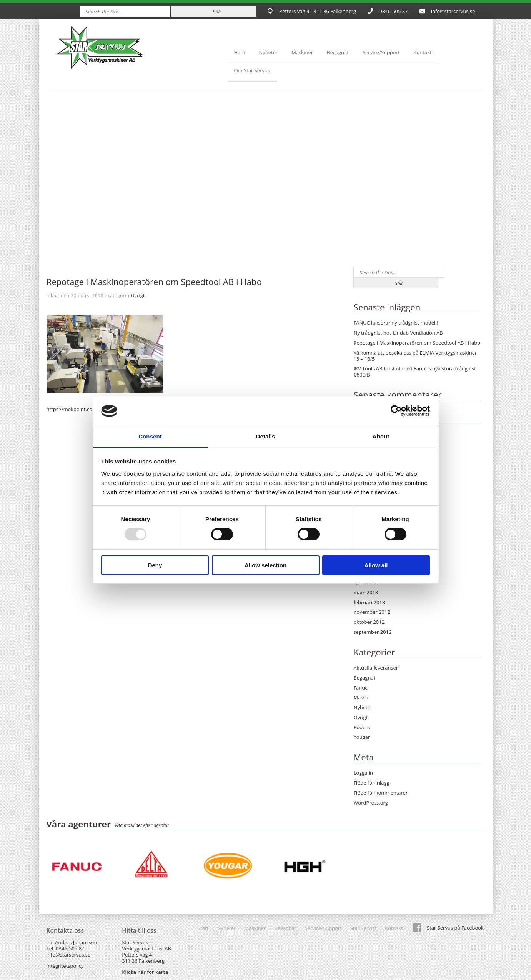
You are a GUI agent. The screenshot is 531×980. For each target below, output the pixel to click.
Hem (240, 52)
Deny (155, 565)
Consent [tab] (150, 436)
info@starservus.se (453, 11)
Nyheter (268, 52)
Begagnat (338, 52)
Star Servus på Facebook (455, 928)
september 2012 (372, 632)
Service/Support (381, 52)
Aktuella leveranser (376, 668)
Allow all (376, 565)
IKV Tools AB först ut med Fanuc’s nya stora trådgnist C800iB (415, 372)
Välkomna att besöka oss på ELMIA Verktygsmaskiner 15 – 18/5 (415, 356)
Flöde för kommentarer (380, 793)
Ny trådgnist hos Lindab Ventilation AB (398, 333)
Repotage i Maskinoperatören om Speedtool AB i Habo (417, 343)
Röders (362, 727)
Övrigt (138, 295)
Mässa (361, 697)
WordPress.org (371, 803)
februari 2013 (369, 602)
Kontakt (423, 52)
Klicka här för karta (145, 972)
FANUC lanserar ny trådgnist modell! (396, 323)
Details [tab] (266, 436)
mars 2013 (366, 592)
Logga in (363, 773)
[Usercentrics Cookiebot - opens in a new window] (396, 411)
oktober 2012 (369, 622)
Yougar (362, 737)
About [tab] (381, 436)
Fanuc (360, 688)
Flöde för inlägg (371, 783)
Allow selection (265, 565)
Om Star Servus (252, 70)
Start (203, 928)
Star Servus (363, 928)
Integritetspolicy (65, 966)
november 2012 (372, 612)
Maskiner (302, 52)
